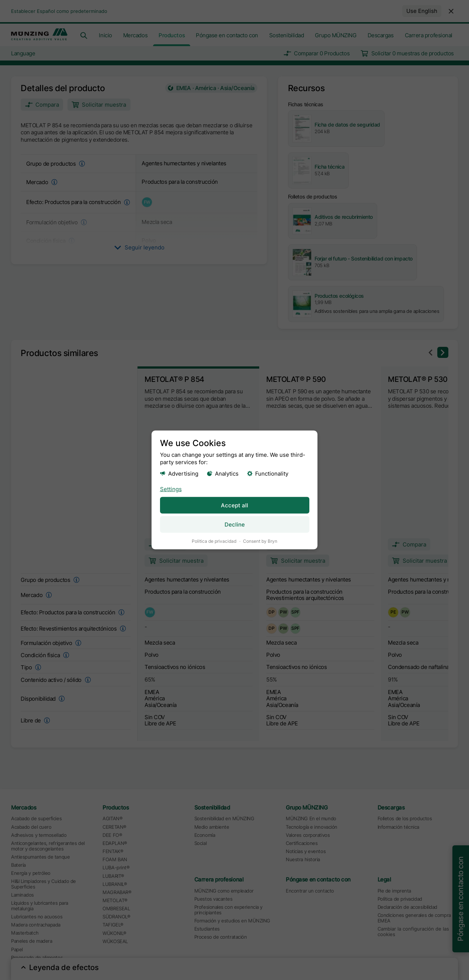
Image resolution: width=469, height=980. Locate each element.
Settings (171, 489)
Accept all (234, 505)
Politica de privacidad (214, 541)
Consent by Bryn (260, 541)
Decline (235, 524)
